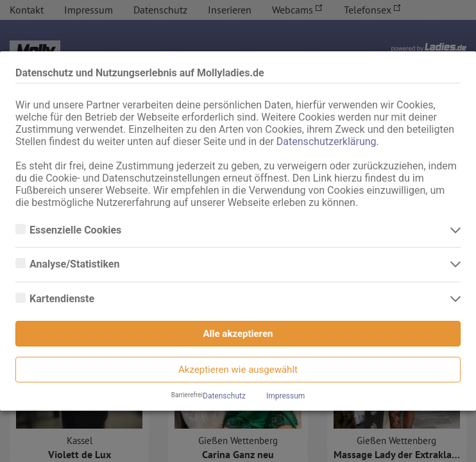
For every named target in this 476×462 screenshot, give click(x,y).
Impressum (285, 396)
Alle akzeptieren (238, 334)
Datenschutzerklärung (327, 141)
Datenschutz (224, 396)
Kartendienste (63, 299)
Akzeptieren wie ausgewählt (238, 370)
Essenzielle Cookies (77, 230)
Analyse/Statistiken (76, 264)
